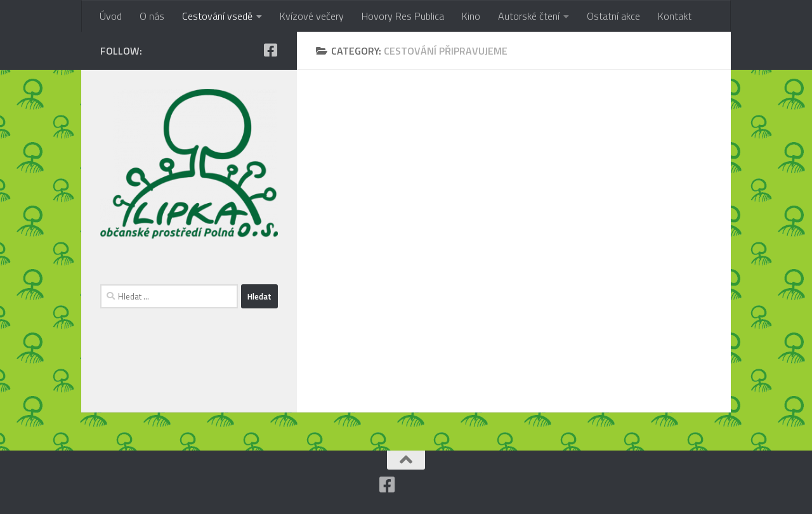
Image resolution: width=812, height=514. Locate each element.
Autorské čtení (529, 16)
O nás (152, 16)
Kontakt (675, 16)
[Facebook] (270, 50)
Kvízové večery (312, 16)
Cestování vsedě (217, 16)
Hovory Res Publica (403, 16)
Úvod (111, 16)
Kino (471, 16)
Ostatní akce (613, 16)
